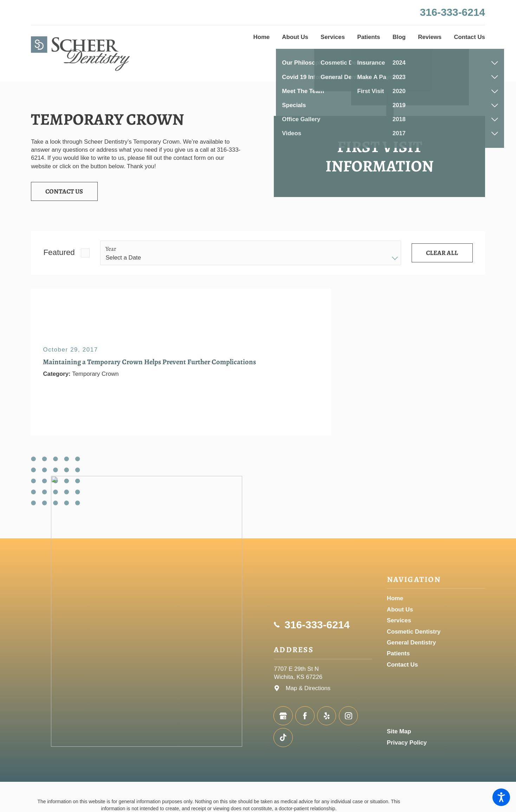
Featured (59, 252)
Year (111, 249)
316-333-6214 (452, 12)
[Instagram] (348, 716)
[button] (501, 797)
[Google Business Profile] (283, 716)
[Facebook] (305, 716)
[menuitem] (262, 37)
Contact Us (64, 191)
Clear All (442, 253)
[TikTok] (283, 738)
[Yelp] (327, 716)
